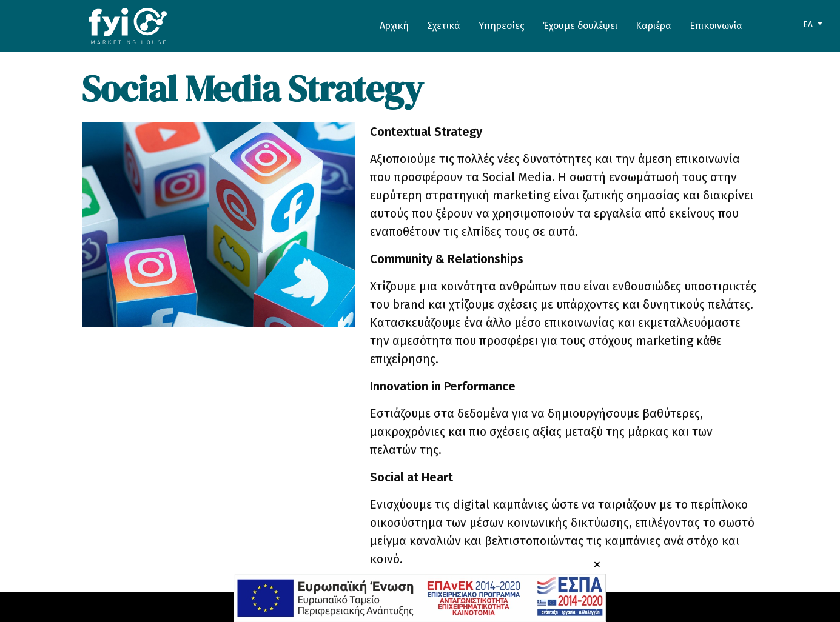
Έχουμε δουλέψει (580, 26)
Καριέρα (654, 26)
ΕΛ (809, 25)
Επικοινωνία (716, 26)
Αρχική (394, 26)
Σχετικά (444, 26)
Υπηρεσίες (502, 26)
